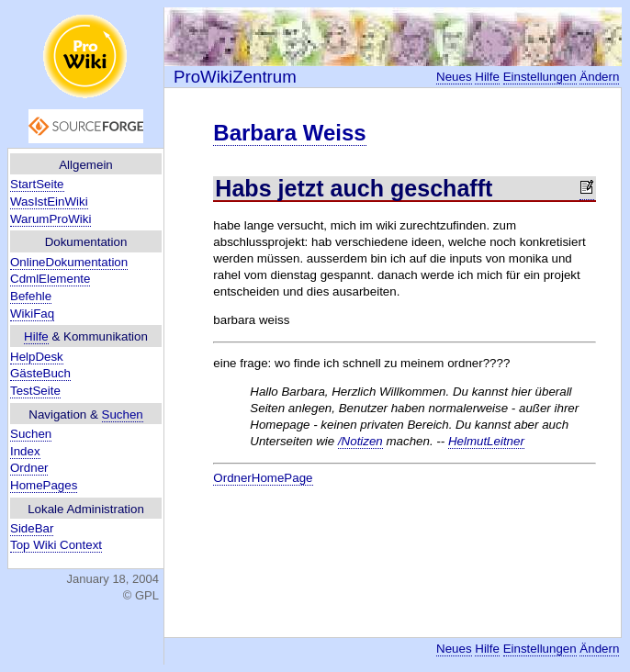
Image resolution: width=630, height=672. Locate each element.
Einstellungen (540, 77)
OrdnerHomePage (263, 478)
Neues (454, 77)
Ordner (29, 468)
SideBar (32, 528)
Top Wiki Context (56, 545)
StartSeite (37, 184)
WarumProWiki (51, 219)
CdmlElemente (50, 279)
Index (25, 451)
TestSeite (35, 391)
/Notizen (360, 441)
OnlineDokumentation (69, 262)
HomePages (44, 485)
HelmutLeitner (486, 441)
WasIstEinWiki (49, 202)
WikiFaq (32, 314)
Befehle (31, 296)
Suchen (123, 414)
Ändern (599, 77)
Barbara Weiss (289, 133)
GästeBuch (40, 373)
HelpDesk (37, 357)
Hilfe (36, 336)
